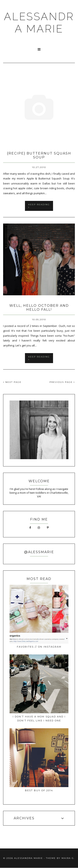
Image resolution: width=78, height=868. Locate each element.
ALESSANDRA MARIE (39, 23)
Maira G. (68, 858)
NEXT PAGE (12, 382)
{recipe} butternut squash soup (39, 155)
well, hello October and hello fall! (39, 308)
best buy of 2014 (39, 790)
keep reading (39, 206)
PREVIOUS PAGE (62, 382)
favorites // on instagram (39, 647)
